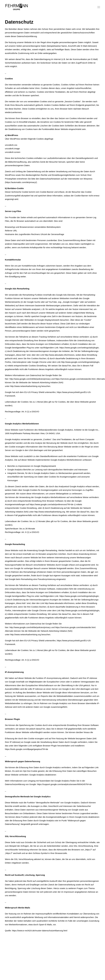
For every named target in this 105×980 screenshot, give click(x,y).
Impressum (46, 963)
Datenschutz (58, 963)
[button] (99, 7)
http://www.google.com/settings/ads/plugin (80, 362)
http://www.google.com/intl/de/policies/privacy (30, 379)
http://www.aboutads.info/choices (59, 355)
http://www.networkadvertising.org (25, 386)
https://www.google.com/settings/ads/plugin (79, 348)
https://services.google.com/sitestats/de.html (75, 627)
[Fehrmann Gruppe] (17, 7)
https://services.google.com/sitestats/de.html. (76, 379)
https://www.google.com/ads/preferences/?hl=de (51, 504)
